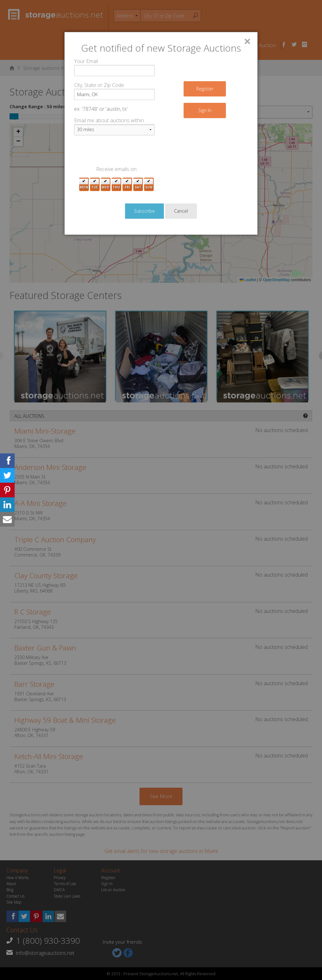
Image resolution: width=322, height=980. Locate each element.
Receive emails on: (117, 169)
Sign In (205, 110)
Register (205, 89)
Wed (106, 185)
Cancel (181, 211)
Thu (116, 185)
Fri (127, 185)
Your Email (86, 61)
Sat (138, 185)
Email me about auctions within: (109, 120)
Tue (95, 185)
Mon (84, 185)
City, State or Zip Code (99, 85)
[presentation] (122, 153)
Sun (149, 185)
